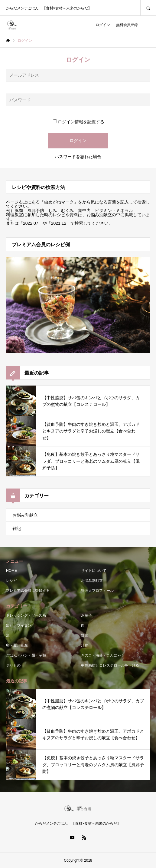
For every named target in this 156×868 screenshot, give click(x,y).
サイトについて (94, 571)
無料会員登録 (127, 25)
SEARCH (148, 8)
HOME (11, 571)
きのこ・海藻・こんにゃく (103, 655)
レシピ (11, 581)
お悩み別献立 (25, 515)
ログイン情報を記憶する (79, 122)
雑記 (17, 528)
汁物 (85, 645)
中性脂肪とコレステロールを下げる (110, 665)
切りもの (13, 665)
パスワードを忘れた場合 (78, 157)
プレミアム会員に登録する (28, 591)
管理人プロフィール (97, 591)
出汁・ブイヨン (19, 625)
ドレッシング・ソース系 (26, 615)
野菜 (85, 635)
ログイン (103, 25)
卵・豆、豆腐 (17, 645)
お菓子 (86, 615)
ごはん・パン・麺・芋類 (26, 655)
